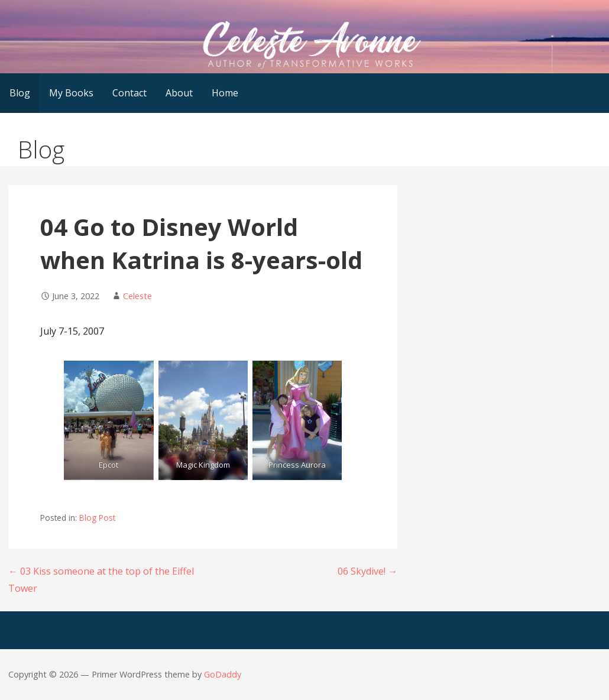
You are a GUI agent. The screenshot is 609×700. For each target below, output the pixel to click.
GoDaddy (223, 674)
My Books (71, 93)
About (179, 93)
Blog (20, 93)
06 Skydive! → (367, 571)
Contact (129, 93)
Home (225, 93)
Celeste (137, 296)
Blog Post (97, 518)
